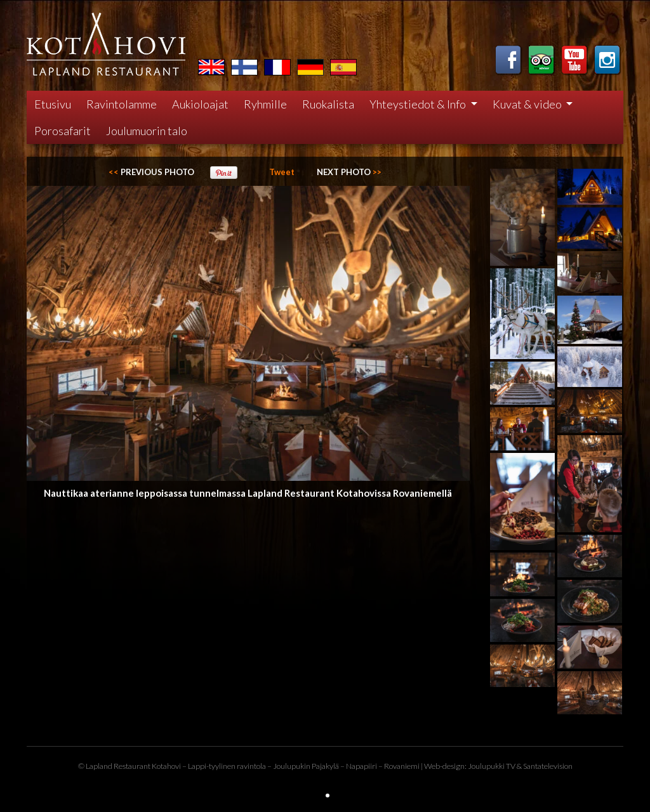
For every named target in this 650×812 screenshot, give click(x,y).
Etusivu (53, 104)
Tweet (282, 172)
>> (349, 172)
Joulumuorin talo (147, 131)
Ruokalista (328, 104)
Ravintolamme (122, 104)
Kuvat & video (528, 104)
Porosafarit (63, 131)
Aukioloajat (200, 104)
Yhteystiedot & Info (419, 104)
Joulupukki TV (492, 766)
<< (151, 172)
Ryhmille (265, 104)
